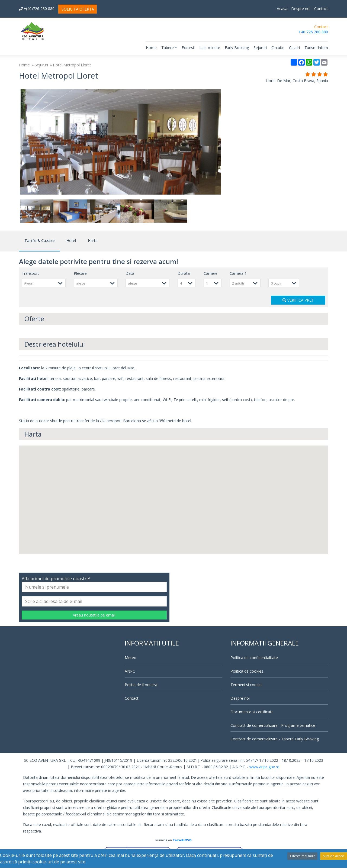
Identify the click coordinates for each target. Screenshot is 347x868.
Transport (30, 273)
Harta (93, 241)
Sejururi (260, 48)
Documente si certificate (252, 712)
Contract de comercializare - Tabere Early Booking (275, 739)
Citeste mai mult (302, 856)
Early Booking (237, 48)
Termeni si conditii (246, 685)
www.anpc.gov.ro (264, 767)
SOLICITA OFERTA (78, 9)
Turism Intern (316, 48)
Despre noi (301, 9)
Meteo (131, 658)
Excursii (188, 48)
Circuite (278, 48)
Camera (238, 273)
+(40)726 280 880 (37, 9)
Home (151, 48)
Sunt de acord (334, 856)
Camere (211, 273)
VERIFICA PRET (298, 300)
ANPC (130, 671)
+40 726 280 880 (313, 32)
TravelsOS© (182, 840)
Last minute (210, 48)
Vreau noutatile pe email (94, 615)
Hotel (71, 241)
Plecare (80, 273)
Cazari (294, 48)
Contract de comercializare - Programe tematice (273, 725)
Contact (321, 9)
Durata (184, 273)
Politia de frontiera (141, 685)
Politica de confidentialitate (254, 658)
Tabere (168, 48)
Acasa (282, 9)
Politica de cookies (247, 671)
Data (130, 273)
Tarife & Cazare (39, 241)
